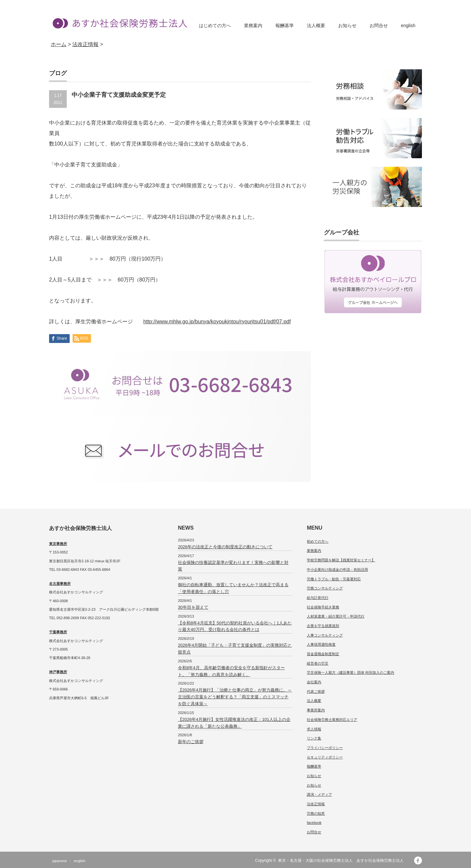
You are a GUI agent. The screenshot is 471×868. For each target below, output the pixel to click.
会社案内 (314, 682)
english (408, 26)
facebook (314, 823)
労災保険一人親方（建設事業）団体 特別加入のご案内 (350, 672)
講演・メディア (319, 794)
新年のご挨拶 (191, 742)
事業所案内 (316, 710)
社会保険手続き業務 (323, 607)
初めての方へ (318, 541)
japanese (60, 861)
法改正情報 (316, 804)
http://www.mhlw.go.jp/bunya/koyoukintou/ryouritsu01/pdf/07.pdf (217, 322)
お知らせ (347, 26)
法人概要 (316, 26)
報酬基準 (285, 26)
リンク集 (314, 738)
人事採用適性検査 (321, 644)
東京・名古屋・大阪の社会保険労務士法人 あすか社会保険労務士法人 (343, 860)
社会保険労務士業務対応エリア (332, 720)
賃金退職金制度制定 (323, 654)
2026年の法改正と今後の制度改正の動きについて (225, 547)
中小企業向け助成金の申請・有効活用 (337, 570)
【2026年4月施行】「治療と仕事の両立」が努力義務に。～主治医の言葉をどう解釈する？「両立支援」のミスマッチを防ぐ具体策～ (235, 697)
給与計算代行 (318, 598)
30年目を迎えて (193, 607)
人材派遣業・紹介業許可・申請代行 (336, 616)
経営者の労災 (318, 663)
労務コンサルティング (325, 588)
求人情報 (314, 729)
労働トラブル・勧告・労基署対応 (334, 579)
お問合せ (379, 26)
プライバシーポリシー (325, 748)
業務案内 (253, 26)
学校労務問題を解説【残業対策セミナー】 (341, 560)
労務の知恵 (316, 813)
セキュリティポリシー (325, 757)
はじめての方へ (215, 26)
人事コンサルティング (325, 635)
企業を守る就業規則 (323, 626)
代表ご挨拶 (316, 691)
